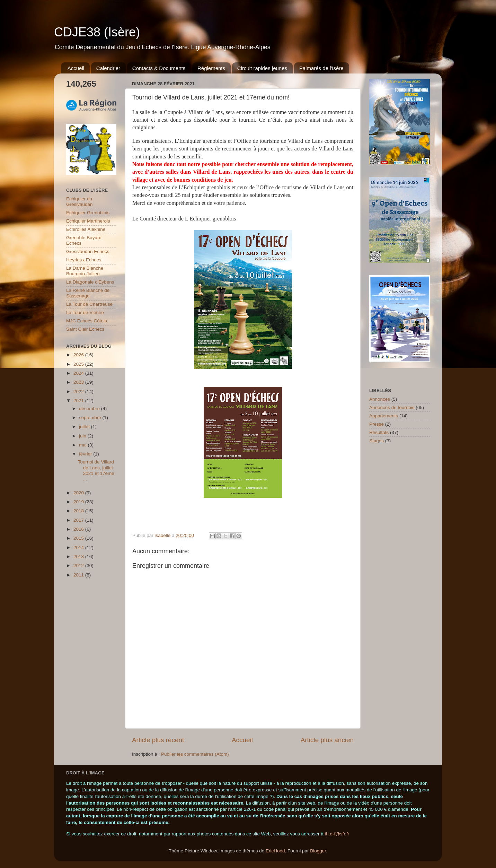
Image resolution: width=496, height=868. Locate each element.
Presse (377, 424)
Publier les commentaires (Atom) (195, 754)
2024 (79, 373)
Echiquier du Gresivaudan (79, 202)
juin (83, 436)
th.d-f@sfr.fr (337, 834)
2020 (79, 493)
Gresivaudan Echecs (88, 251)
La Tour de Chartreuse (89, 304)
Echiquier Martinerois (88, 221)
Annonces (380, 399)
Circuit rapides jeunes (262, 68)
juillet (85, 427)
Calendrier (108, 68)
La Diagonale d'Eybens (90, 282)
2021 (79, 401)
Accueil (76, 68)
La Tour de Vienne (85, 313)
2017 (79, 520)
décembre (90, 409)
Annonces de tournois (392, 407)
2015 (79, 538)
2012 (79, 566)
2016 (79, 529)
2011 (79, 575)
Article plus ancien (327, 740)
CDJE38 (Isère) (97, 32)
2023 (79, 382)
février (86, 454)
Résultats (379, 432)
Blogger (318, 851)
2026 (79, 355)
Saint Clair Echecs (85, 329)
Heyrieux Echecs (84, 260)
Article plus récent (158, 740)
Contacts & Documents (159, 68)
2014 (79, 548)
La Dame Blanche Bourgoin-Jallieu (85, 271)
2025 (79, 364)
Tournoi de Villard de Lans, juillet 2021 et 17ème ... (96, 470)
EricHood (275, 851)
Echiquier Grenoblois (88, 213)
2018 (79, 511)
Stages (377, 441)
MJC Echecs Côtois (87, 321)
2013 (79, 557)
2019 (79, 502)
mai (83, 445)
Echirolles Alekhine (86, 229)
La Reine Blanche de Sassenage (88, 293)
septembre (91, 418)
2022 (79, 392)
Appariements (384, 416)
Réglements (211, 68)
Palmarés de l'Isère (321, 68)
